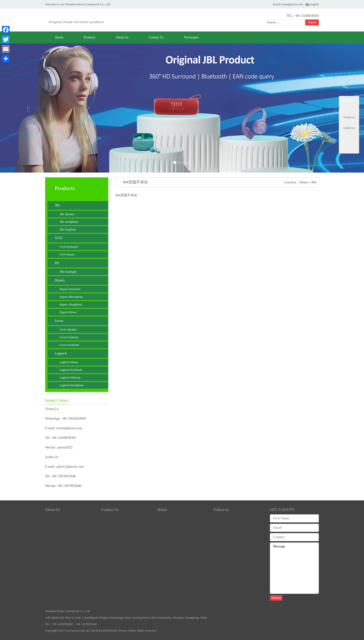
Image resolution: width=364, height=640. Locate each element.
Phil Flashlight (68, 272)
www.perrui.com (75, 631)
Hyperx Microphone (71, 297)
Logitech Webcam (70, 378)
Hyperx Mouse (68, 312)
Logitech (61, 353)
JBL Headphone (69, 222)
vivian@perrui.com (292, 4)
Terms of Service (146, 631)
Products (89, 37)
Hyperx (60, 280)
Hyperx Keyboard (70, 289)
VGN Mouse (67, 255)
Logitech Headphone (72, 385)
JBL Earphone (68, 230)
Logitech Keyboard (71, 370)
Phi (57, 263)
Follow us (221, 510)
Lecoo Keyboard (69, 345)
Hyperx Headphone (71, 304)
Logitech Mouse (69, 362)
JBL (58, 205)
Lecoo (59, 321)
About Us (122, 37)
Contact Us (156, 37)
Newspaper (191, 37)
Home (59, 37)
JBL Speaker (67, 214)
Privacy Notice (127, 631)
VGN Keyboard (69, 247)
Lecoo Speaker (68, 329)
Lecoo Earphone (69, 337)
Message (294, 568)
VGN (58, 238)
